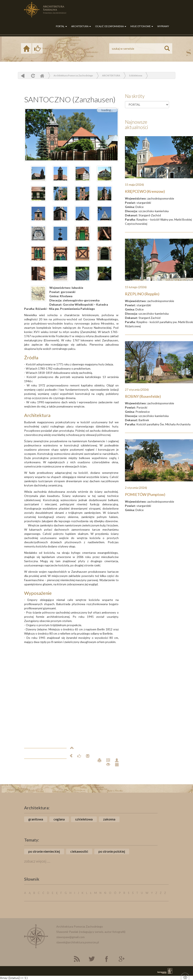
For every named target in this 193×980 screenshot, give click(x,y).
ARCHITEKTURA (81, 26)
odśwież (32, 76)
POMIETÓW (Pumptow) (145, 494)
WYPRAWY (163, 26)
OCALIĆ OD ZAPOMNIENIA (111, 26)
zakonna (109, 819)
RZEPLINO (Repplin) (142, 294)
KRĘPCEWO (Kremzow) (145, 191)
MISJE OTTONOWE (142, 26)
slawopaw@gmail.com (70, 937)
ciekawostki (79, 851)
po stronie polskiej (112, 851)
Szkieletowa (136, 75)
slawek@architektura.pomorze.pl (78, 942)
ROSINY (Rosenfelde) (143, 396)
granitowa (36, 819)
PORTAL (61, 26)
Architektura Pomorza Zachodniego (73, 75)
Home (42, 76)
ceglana (59, 819)
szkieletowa (84, 819)
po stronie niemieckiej (44, 851)
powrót (23, 76)
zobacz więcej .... (37, 861)
